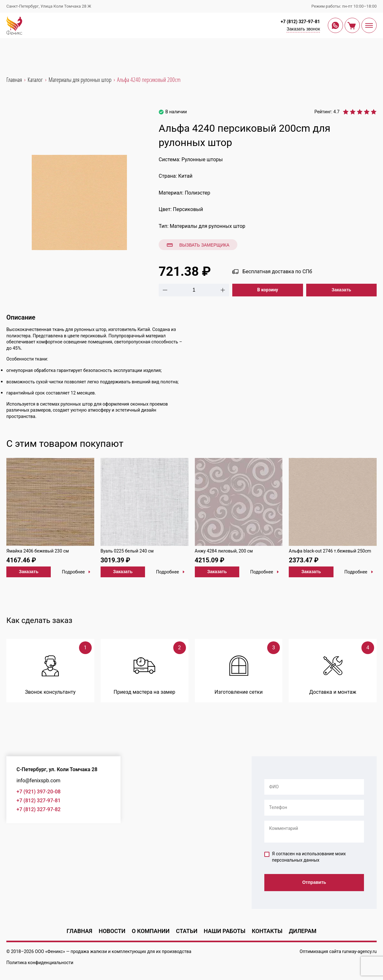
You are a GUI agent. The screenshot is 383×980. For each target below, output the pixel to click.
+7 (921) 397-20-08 (39, 792)
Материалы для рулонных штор (208, 226)
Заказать (341, 290)
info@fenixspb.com (38, 781)
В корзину (268, 290)
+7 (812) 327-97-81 (300, 22)
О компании (151, 931)
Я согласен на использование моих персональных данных (305, 857)
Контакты (267, 931)
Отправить (314, 882)
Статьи (187, 931)
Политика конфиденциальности (40, 963)
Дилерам (303, 931)
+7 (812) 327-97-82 (39, 809)
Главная (79, 931)
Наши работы (225, 931)
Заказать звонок (303, 29)
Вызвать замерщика (198, 245)
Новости (112, 931)
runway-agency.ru (359, 951)
